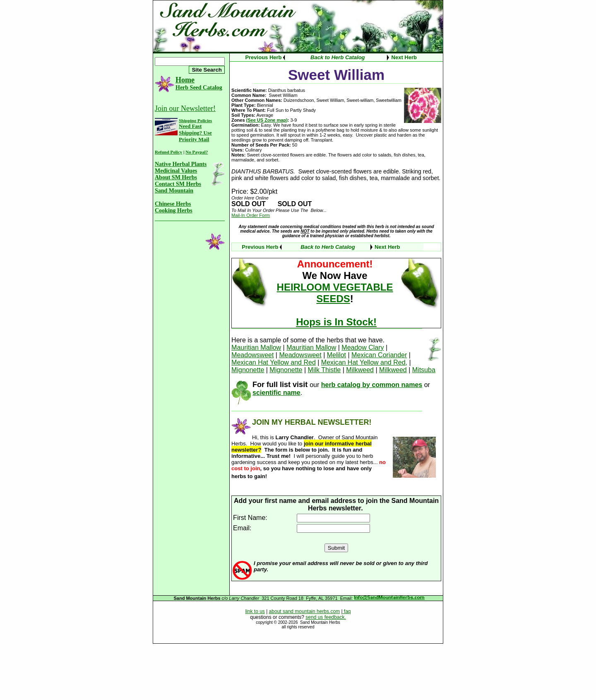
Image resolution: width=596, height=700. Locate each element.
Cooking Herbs (174, 210)
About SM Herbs (176, 177)
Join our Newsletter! (185, 108)
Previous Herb (263, 57)
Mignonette (248, 370)
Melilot (336, 355)
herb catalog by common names (372, 385)
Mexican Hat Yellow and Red (274, 362)
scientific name (276, 393)
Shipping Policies (195, 120)
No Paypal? (197, 152)
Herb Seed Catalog (199, 88)
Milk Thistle (324, 370)
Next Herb (404, 57)
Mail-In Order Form (251, 215)
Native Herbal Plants (181, 164)
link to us (255, 611)
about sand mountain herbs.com (304, 611)
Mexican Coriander (379, 355)
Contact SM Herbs (178, 184)
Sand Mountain (174, 191)
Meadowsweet (252, 355)
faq (347, 611)
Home (185, 80)
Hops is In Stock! (336, 322)
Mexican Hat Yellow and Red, (364, 362)
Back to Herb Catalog (338, 57)
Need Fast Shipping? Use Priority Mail (195, 133)
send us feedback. (326, 617)
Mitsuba (424, 370)
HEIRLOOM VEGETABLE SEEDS (335, 293)
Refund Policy (168, 152)
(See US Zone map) (267, 120)
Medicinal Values (176, 171)
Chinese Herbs (173, 204)
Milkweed (360, 370)
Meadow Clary (363, 348)
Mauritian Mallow (256, 348)
